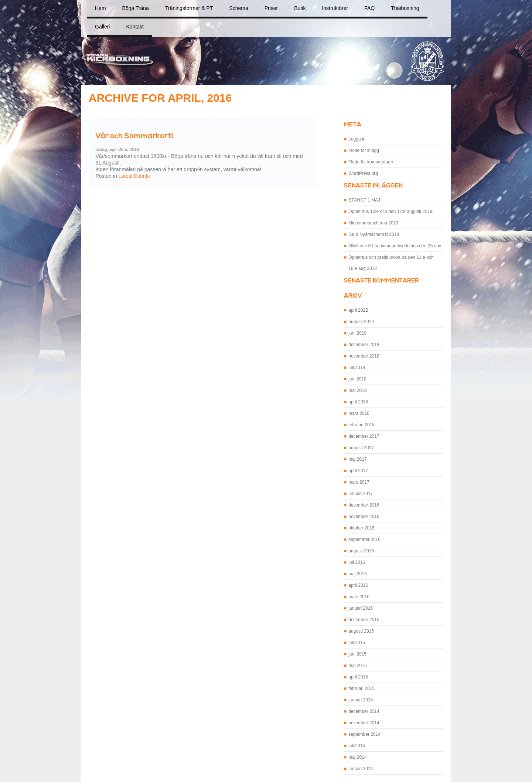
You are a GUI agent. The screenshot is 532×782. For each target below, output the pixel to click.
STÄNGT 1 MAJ (364, 200)
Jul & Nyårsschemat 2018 (374, 234)
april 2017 (358, 471)
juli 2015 (357, 643)
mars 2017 (359, 482)
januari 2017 (361, 494)
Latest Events (134, 176)
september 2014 (364, 734)
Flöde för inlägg (364, 150)
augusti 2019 (361, 322)
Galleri (102, 27)
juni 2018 (357, 379)
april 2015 (358, 677)
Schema (238, 8)
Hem (100, 8)
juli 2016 (357, 562)
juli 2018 (357, 368)
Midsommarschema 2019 (373, 223)
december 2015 (364, 620)
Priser (271, 8)
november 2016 (364, 517)
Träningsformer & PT (189, 8)
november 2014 (364, 723)
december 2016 (364, 505)
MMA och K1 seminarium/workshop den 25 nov (395, 246)
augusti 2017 (361, 448)
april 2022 (358, 310)
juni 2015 (357, 654)
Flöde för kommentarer (371, 162)
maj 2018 (357, 390)
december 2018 (364, 345)
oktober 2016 (361, 528)
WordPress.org (363, 173)
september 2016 (364, 539)
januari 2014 (361, 769)
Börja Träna (136, 8)
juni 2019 (357, 333)
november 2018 (364, 356)
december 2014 (364, 711)
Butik (300, 8)
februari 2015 (362, 688)
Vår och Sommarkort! (134, 136)
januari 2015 (361, 700)
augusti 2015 (361, 631)
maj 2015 (357, 666)
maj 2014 (357, 757)
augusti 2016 (361, 551)
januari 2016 (361, 608)
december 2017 (364, 436)
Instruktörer (335, 8)
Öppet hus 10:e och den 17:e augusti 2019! (391, 211)
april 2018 (358, 402)
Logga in (357, 139)
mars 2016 (359, 597)
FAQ (369, 8)
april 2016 (358, 585)
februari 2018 (362, 425)
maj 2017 (357, 459)
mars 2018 (359, 413)
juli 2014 (357, 746)
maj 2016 (357, 574)
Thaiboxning (405, 8)
